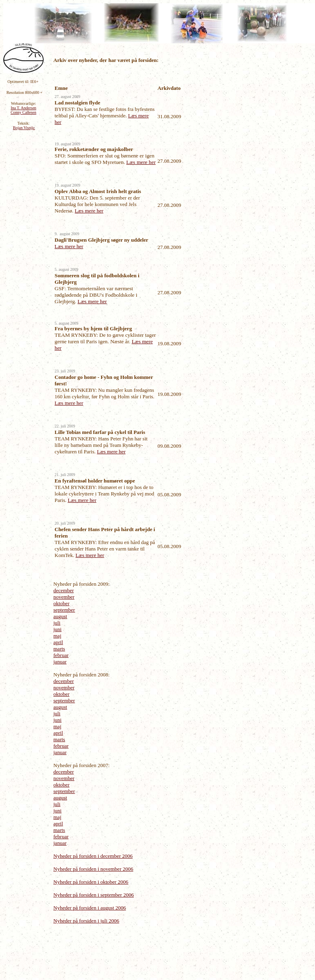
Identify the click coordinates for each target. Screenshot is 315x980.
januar (60, 662)
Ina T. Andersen (23, 108)
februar (61, 655)
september (64, 610)
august (60, 616)
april (58, 642)
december (64, 590)
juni (57, 629)
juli (57, 623)
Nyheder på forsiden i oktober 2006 (91, 882)
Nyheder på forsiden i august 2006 (90, 908)
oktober (61, 603)
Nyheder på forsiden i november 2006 (93, 869)
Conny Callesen (23, 112)
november (64, 597)
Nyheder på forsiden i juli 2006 (86, 921)
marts (59, 649)
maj (57, 636)
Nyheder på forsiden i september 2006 (94, 895)
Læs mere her (141, 162)
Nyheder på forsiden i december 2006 (93, 856)
